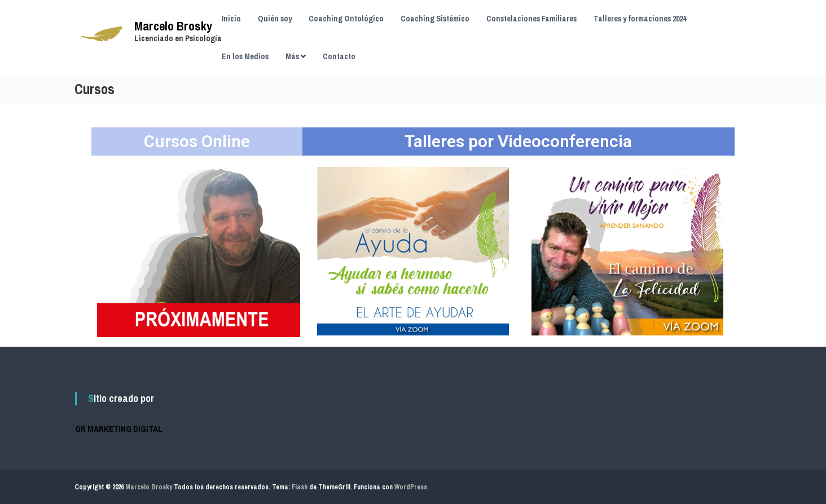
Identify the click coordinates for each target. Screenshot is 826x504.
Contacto (339, 56)
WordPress (411, 487)
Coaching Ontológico (346, 19)
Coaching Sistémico (435, 19)
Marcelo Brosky (173, 26)
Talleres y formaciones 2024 (640, 19)
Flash (300, 487)
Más (292, 56)
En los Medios (245, 56)
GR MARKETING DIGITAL (119, 429)
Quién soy (275, 19)
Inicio (231, 19)
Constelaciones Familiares (531, 19)
